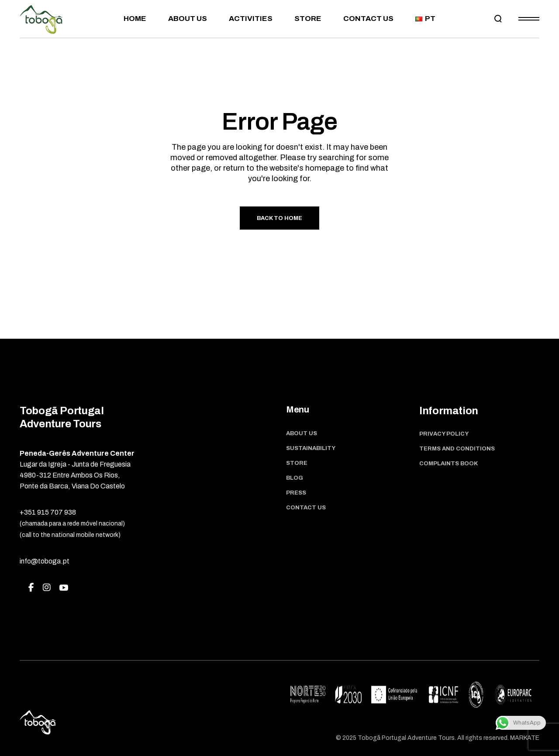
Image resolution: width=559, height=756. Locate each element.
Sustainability (311, 448)
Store (297, 463)
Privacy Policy (444, 434)
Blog (295, 478)
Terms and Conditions (457, 449)
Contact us (306, 508)
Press (296, 493)
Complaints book (449, 464)
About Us (302, 433)
